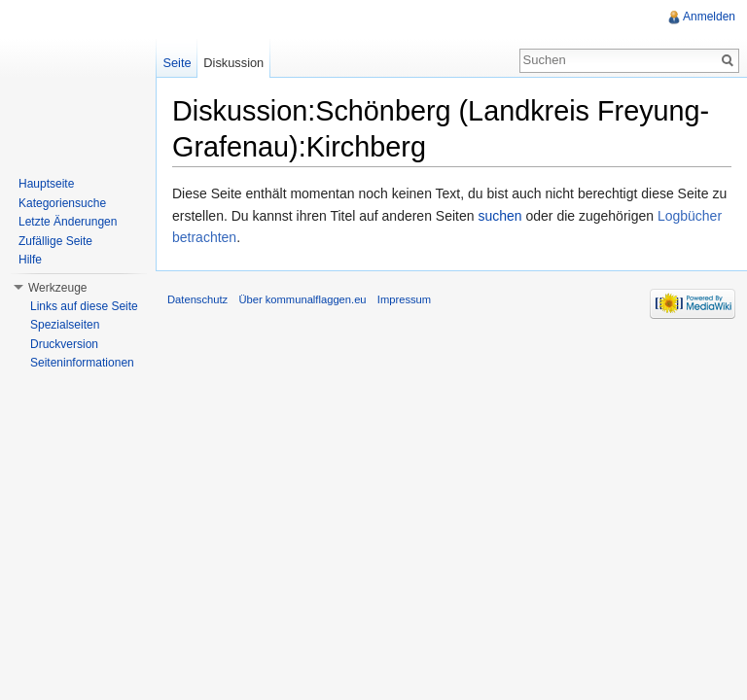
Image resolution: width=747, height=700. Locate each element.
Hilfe (30, 260)
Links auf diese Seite (84, 306)
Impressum (404, 299)
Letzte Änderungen (68, 222)
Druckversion (64, 344)
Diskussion (233, 63)
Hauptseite (46, 184)
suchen (499, 216)
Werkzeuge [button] (57, 288)
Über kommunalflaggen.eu (302, 299)
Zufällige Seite (55, 241)
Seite (177, 63)
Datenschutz (197, 299)
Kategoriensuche (62, 203)
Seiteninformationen (82, 363)
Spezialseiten (65, 325)
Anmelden (709, 17)
